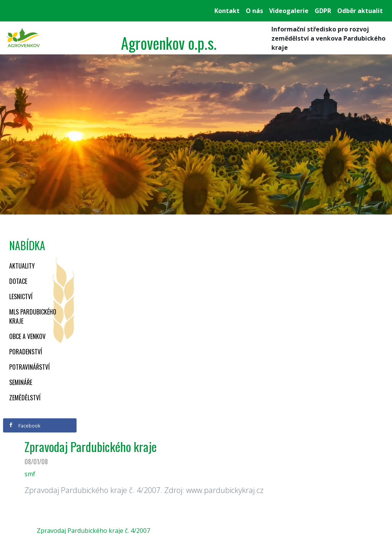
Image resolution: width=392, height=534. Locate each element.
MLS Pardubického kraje (33, 316)
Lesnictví (21, 296)
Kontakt (227, 11)
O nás (254, 11)
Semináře (21, 382)
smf (30, 474)
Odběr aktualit (360, 11)
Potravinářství (29, 367)
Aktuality (22, 266)
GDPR (323, 11)
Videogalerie (289, 11)
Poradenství (26, 352)
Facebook (24, 426)
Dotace (18, 281)
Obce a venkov (27, 336)
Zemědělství (25, 398)
